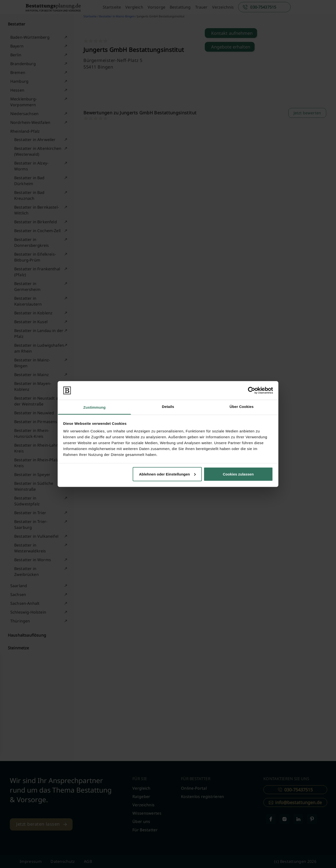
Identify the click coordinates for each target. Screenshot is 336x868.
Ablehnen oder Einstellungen (168, 474)
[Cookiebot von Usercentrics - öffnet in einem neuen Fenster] (252, 390)
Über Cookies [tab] (242, 407)
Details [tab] (168, 407)
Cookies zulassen (238, 474)
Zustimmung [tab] (95, 407)
